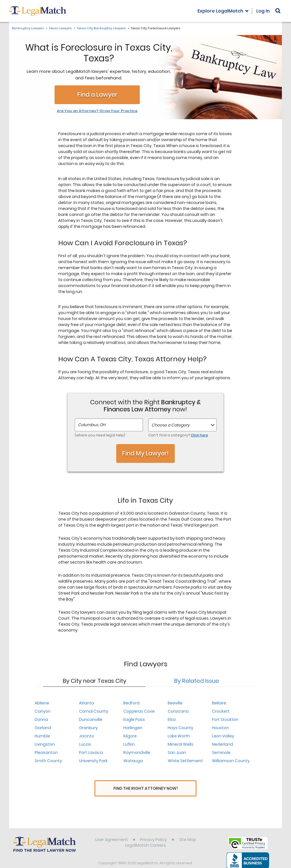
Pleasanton (46, 752)
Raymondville (137, 752)
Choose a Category (171, 425)
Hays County (180, 728)
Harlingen (133, 728)
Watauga (133, 761)
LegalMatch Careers (145, 835)
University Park (93, 761)
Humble (42, 736)
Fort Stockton (225, 719)
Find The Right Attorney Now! (146, 788)
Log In (263, 11)
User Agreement (112, 829)
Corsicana (178, 711)
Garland (43, 728)
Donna (41, 719)
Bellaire (219, 703)
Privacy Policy (153, 829)
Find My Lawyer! (145, 453)
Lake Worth (179, 736)
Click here (199, 435)
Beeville (175, 703)
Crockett (221, 711)
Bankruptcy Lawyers (28, 28)
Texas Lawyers (60, 28)
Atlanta (87, 703)
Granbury (88, 728)
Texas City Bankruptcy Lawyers (101, 28)
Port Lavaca (91, 752)
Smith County (48, 761)
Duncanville (91, 719)
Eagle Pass (134, 719)
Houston (220, 728)
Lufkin (129, 744)
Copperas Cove (139, 711)
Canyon (43, 711)
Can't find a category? (178, 435)
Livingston (45, 744)
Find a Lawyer (97, 95)
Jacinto (87, 736)
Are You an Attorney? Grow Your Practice (97, 111)
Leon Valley (223, 736)
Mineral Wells (181, 744)
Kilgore (130, 736)
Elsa (172, 719)
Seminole (221, 752)
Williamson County (231, 761)
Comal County (94, 711)
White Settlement (185, 761)
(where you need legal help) (100, 435)
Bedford (131, 703)
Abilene (42, 703)
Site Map (188, 829)
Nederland (223, 744)
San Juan (177, 752)
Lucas (85, 744)
